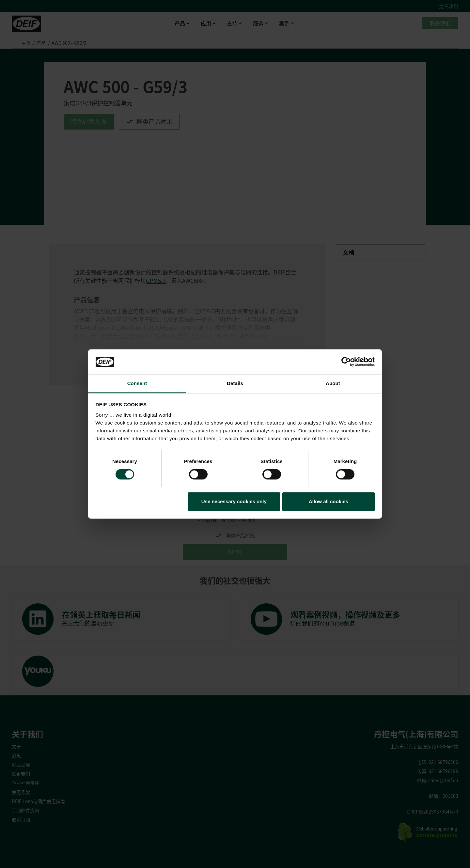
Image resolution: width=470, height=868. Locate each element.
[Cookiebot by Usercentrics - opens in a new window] (346, 362)
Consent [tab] (137, 383)
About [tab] (333, 383)
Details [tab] (235, 383)
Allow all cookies (329, 501)
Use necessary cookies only (234, 501)
